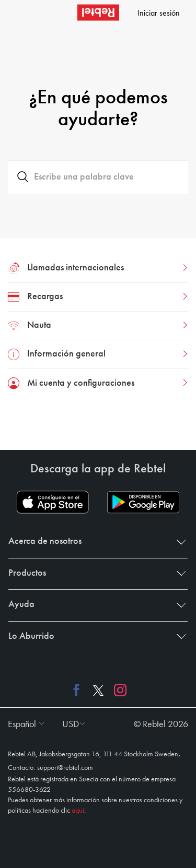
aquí (78, 811)
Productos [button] (95, 573)
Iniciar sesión (159, 14)
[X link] (98, 689)
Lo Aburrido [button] (95, 636)
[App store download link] (53, 502)
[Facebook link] (79, 689)
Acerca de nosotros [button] (95, 541)
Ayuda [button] (95, 604)
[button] (24, 724)
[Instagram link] (118, 689)
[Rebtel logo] (98, 13)
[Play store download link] (143, 502)
